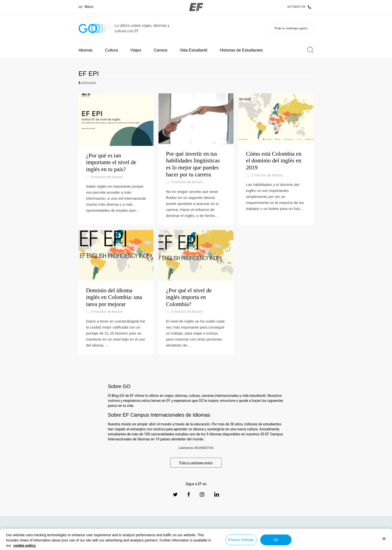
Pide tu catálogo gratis (291, 28)
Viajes (136, 50)
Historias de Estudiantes (241, 50)
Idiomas (85, 50)
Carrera (160, 50)
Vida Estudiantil (193, 50)
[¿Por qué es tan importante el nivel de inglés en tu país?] (116, 159)
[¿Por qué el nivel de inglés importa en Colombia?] (196, 292)
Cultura (111, 50)
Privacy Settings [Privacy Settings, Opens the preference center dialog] (241, 540)
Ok (276, 540)
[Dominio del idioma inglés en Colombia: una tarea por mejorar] (116, 292)
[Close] (384, 539)
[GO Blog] (92, 28)
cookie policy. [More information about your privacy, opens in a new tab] (25, 545)
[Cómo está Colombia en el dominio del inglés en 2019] (276, 159)
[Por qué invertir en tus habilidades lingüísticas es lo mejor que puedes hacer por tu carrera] (196, 159)
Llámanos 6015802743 (196, 448)
